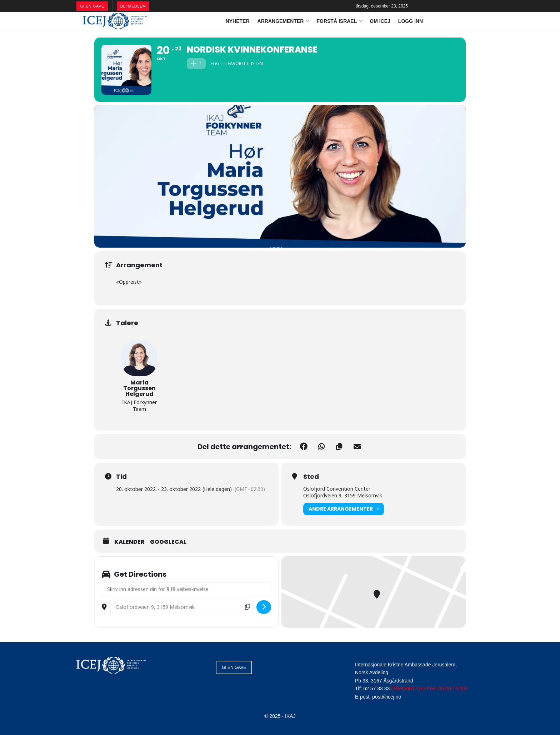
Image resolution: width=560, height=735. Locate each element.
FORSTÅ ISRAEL (337, 21)
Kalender (129, 542)
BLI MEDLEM (133, 6)
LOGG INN (411, 21)
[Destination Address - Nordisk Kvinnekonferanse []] (182, 607)
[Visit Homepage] (116, 21)
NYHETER (238, 21)
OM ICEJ (380, 21)
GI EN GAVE (92, 6)
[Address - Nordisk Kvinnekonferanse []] (186, 589)
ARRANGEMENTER (281, 21)
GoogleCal (168, 542)
